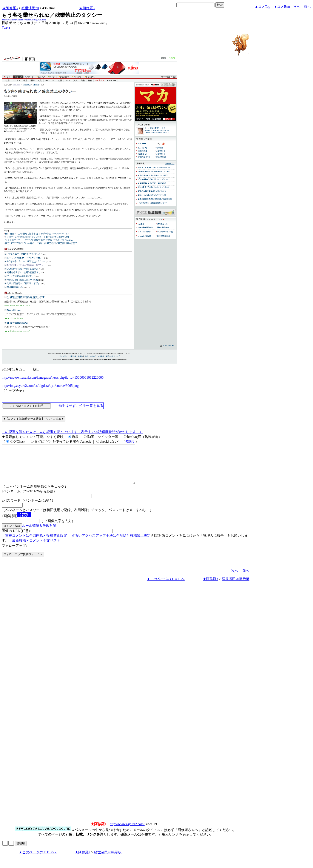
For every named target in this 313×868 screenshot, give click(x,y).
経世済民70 (30, 8)
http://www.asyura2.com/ (127, 832)
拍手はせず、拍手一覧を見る (81, 406)
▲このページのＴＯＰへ (166, 587)
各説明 (130, 442)
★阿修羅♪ (10, 8)
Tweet (6, 28)
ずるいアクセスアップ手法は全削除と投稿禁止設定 (111, 543)
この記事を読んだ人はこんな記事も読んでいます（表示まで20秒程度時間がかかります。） (72, 432)
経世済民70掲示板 (236, 587)
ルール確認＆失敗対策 (39, 533)
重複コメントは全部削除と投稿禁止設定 (36, 543)
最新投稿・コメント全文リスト (36, 548)
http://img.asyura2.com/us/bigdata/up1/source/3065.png (40, 386)
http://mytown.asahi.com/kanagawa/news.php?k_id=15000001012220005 (53, 377)
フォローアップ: (14, 553)
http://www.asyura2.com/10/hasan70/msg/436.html (24, 20)
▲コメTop (263, 7)
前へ (307, 7)
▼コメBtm (282, 7)
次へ (297, 7)
